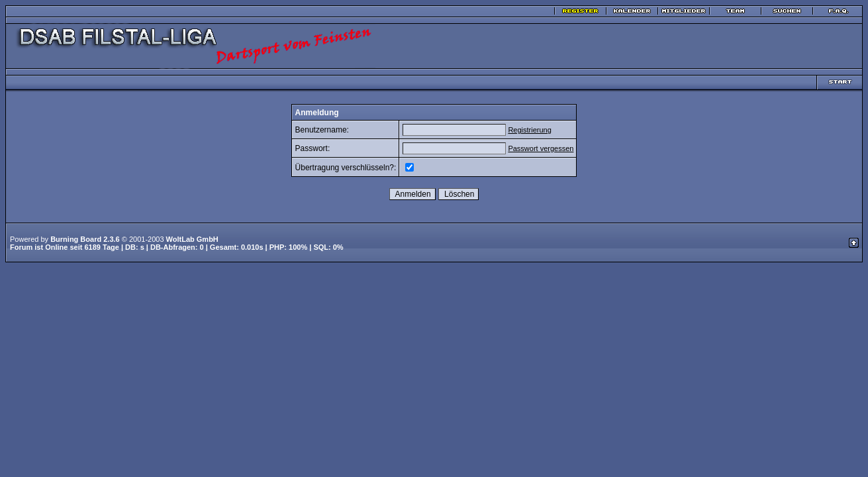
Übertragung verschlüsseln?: (346, 168)
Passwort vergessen (541, 148)
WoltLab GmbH (192, 239)
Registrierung (529, 130)
